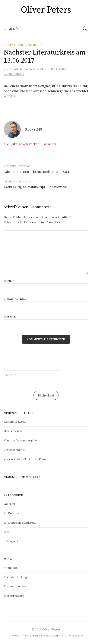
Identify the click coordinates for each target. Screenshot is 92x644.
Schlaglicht (11, 541)
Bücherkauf (46, 395)
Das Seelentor (13, 431)
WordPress (32, 636)
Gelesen (9, 504)
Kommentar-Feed (16, 586)
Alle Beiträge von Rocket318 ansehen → (32, 144)
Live (7, 532)
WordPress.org (14, 596)
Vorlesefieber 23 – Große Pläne (25, 459)
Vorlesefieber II (14, 450)
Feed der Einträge (16, 577)
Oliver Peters (46, 10)
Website (10, 317)
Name (9, 281)
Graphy (55, 636)
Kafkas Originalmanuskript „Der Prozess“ (35, 187)
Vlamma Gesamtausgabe (20, 440)
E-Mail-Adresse (16, 299)
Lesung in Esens (15, 422)
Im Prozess (11, 513)
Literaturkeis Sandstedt (23, 45)
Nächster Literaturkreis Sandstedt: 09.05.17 (37, 172)
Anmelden (11, 568)
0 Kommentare (14, 74)
